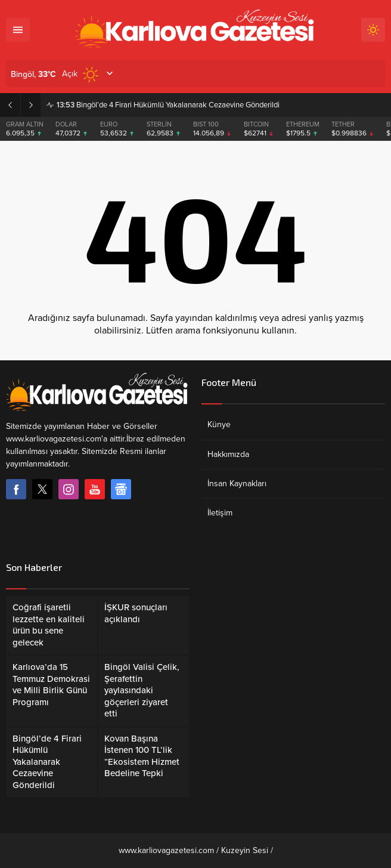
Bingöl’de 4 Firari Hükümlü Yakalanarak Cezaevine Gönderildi (168, 105)
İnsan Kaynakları (237, 484)
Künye (219, 424)
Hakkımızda (228, 454)
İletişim (220, 513)
